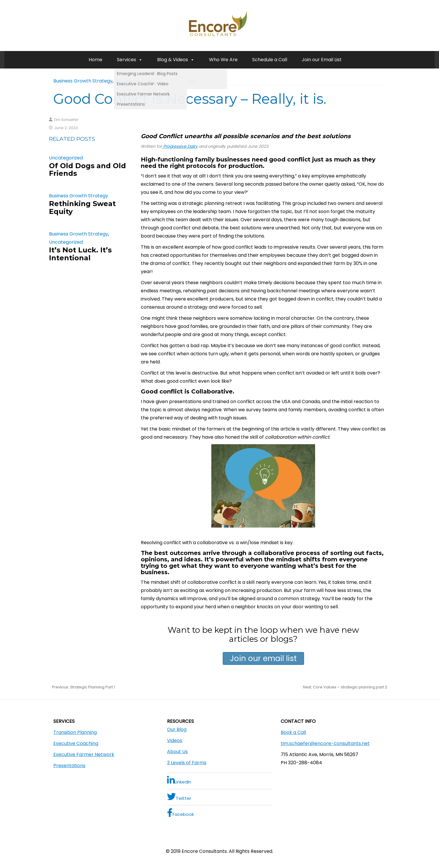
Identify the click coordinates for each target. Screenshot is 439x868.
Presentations (69, 766)
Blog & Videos (176, 60)
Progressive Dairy (180, 146)
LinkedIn (179, 780)
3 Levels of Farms (187, 763)
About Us (177, 752)
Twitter (179, 797)
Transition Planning (75, 732)
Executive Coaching (76, 743)
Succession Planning (138, 81)
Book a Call (293, 732)
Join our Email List (322, 60)
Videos (175, 740)
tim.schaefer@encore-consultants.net (325, 743)
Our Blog (177, 729)
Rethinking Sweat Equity (82, 207)
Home (95, 60)
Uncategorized (180, 81)
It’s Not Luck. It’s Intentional (80, 254)
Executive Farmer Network (84, 754)
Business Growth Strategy (83, 81)
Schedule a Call (270, 60)
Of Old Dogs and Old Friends (87, 169)
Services (130, 60)
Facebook (180, 813)
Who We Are (223, 60)
